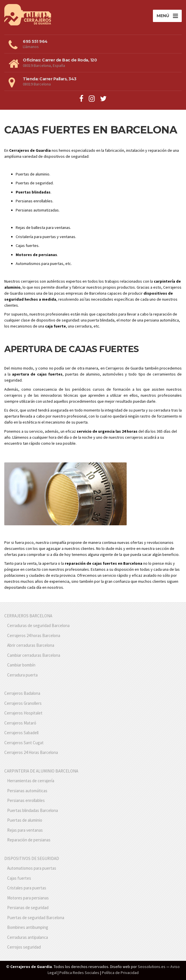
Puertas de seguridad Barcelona (36, 918)
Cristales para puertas (27, 888)
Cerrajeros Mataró (20, 723)
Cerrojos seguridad (24, 947)
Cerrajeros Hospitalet (23, 713)
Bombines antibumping (28, 927)
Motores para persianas (28, 898)
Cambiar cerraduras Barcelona (34, 655)
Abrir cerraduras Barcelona (31, 645)
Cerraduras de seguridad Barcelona (38, 625)
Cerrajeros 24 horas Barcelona (34, 635)
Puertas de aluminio (25, 820)
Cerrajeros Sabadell (21, 733)
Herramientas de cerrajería (31, 781)
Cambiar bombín (21, 665)
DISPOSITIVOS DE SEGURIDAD (32, 858)
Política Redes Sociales (79, 973)
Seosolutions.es (152, 967)
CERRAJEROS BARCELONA (28, 616)
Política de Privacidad (120, 973)
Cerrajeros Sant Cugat (24, 743)
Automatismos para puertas (32, 868)
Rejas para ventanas (25, 830)
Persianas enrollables (26, 800)
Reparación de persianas (29, 840)
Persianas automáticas (27, 791)
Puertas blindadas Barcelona (33, 810)
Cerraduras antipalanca (28, 937)
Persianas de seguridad (28, 908)
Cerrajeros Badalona (22, 693)
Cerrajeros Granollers (23, 703)
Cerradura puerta (22, 675)
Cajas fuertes (19, 878)
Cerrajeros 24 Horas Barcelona (31, 752)
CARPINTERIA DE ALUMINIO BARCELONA (41, 771)
